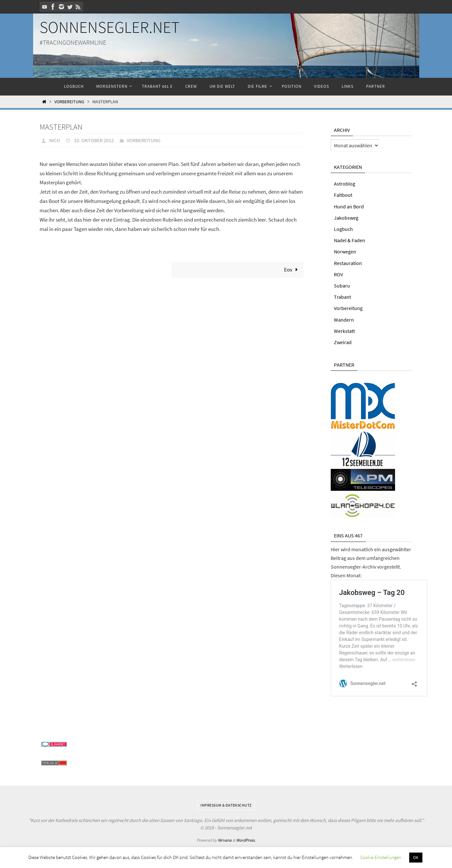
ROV (338, 274)
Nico (55, 140)
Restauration (348, 263)
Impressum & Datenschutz (226, 804)
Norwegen (345, 251)
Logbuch (343, 229)
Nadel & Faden (350, 240)
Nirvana (225, 840)
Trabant (342, 297)
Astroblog (345, 184)
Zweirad (343, 342)
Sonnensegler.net (110, 27)
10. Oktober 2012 (94, 140)
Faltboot (343, 195)
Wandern (344, 320)
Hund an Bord (349, 206)
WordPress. (246, 840)
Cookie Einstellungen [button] (381, 857)
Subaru (342, 286)
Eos (292, 270)
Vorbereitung (69, 102)
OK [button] (416, 858)
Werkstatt (344, 331)
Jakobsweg (346, 218)
